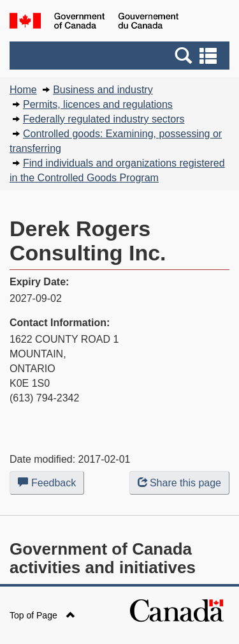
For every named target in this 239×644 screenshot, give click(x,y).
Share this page (179, 483)
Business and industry (103, 90)
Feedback (51, 485)
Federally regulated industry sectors (104, 119)
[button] (121, 56)
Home (23, 90)
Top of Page (42, 615)
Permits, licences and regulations (98, 104)
